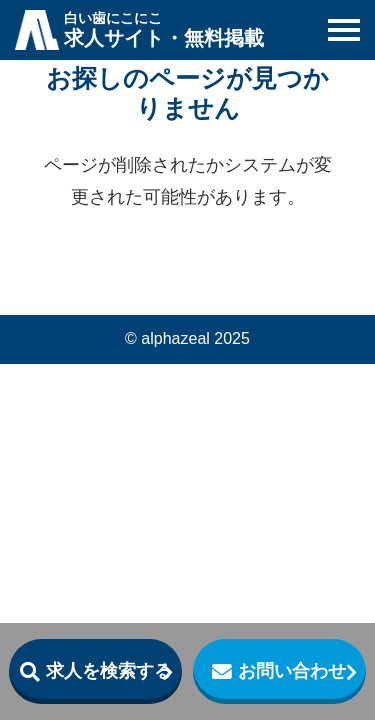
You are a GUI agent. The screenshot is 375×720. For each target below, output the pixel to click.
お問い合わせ (292, 671)
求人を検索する (109, 671)
